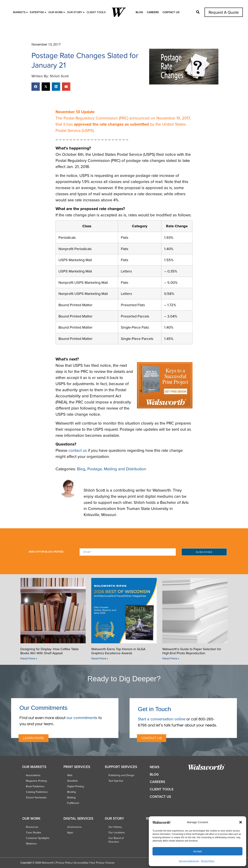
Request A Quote (224, 12)
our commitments (82, 717)
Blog (139, 12)
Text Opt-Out (116, 781)
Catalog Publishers (37, 792)
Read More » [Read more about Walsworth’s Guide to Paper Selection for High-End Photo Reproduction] (171, 659)
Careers (153, 12)
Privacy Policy (208, 861)
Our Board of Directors (116, 840)
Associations (33, 775)
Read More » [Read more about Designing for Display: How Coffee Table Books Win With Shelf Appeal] (29, 659)
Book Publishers (35, 786)
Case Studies (34, 832)
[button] (241, 822)
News (155, 767)
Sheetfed (72, 781)
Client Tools (162, 789)
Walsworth (48, 863)
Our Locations (117, 832)
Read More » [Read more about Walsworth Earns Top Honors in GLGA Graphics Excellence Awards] (100, 659)
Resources (32, 827)
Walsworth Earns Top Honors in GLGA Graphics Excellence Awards (118, 651)
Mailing (71, 797)
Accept (197, 851)
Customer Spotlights (38, 838)
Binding (72, 792)
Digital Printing (76, 786)
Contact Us (171, 12)
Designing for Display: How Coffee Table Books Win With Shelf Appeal (50, 651)
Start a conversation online (162, 719)
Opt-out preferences (189, 861)
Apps (70, 832)
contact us (78, 450)
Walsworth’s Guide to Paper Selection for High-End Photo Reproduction (192, 651)
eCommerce (74, 827)
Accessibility (81, 863)
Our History (115, 827)
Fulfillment (73, 803)
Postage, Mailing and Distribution (117, 469)
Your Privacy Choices (102, 863)
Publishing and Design (121, 775)
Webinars (31, 844)
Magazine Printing (36, 781)
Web (70, 775)
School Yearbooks (36, 797)
